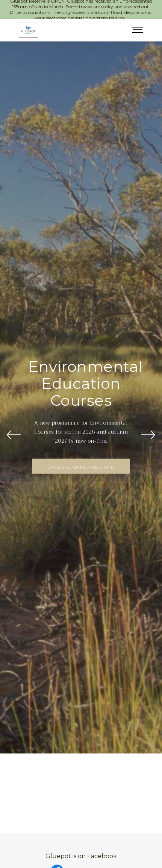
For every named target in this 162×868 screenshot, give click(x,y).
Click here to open (88, 847)
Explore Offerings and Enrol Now (81, 454)
